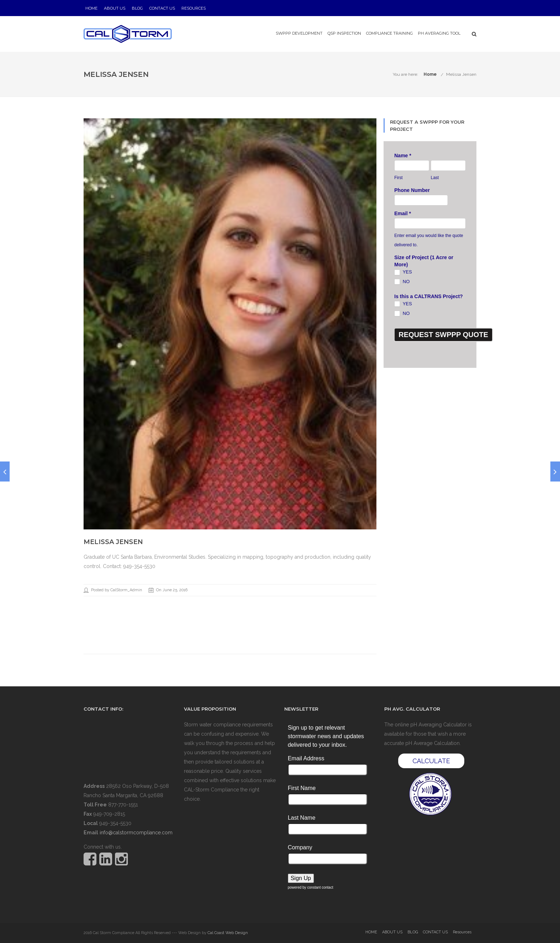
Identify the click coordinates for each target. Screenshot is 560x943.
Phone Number (412, 190)
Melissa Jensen (461, 74)
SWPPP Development (299, 33)
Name (403, 155)
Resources (194, 8)
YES (403, 272)
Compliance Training (389, 33)
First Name (302, 788)
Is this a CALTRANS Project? (429, 296)
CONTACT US (162, 8)
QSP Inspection (344, 33)
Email (403, 213)
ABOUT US (115, 8)
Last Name (302, 818)
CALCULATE (431, 761)
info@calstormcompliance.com (136, 833)
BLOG (137, 8)
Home (430, 74)
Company (300, 847)
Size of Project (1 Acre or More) (424, 261)
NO (402, 282)
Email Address (306, 758)
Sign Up (301, 878)
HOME (91, 8)
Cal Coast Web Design (228, 933)
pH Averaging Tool (439, 33)
